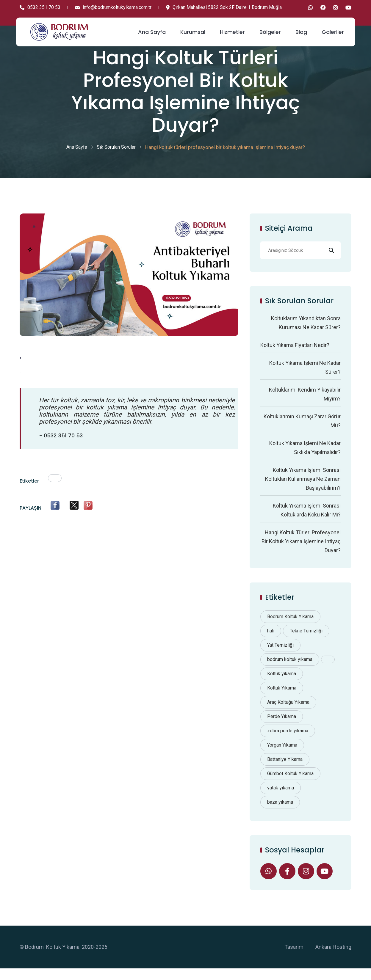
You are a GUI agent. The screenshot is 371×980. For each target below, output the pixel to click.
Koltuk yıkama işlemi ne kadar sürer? (305, 377)
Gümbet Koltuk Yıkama (290, 783)
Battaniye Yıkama (285, 769)
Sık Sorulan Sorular (116, 157)
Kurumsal (193, 29)
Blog (301, 29)
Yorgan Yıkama (282, 755)
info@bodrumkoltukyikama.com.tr (113, 7)
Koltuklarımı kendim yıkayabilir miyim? (305, 404)
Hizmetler (232, 29)
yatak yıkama (281, 798)
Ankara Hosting (333, 958)
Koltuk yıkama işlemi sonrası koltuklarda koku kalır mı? (307, 520)
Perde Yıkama (282, 726)
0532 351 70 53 (40, 7)
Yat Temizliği (280, 655)
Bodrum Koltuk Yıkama (290, 626)
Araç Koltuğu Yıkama (288, 712)
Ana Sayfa (152, 29)
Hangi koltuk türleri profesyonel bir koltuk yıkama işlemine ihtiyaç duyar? (301, 551)
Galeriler (333, 29)
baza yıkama (280, 812)
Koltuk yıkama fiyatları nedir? (295, 355)
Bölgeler (270, 29)
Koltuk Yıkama (282, 698)
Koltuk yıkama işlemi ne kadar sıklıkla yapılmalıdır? (305, 457)
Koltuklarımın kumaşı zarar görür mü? (302, 431)
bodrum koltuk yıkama (290, 669)
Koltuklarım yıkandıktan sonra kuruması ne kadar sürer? (306, 333)
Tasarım (294, 958)
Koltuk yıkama (282, 683)
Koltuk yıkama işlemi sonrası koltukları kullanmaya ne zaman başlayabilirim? (303, 489)
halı (271, 641)
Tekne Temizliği (306, 641)
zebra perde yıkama (288, 741)
